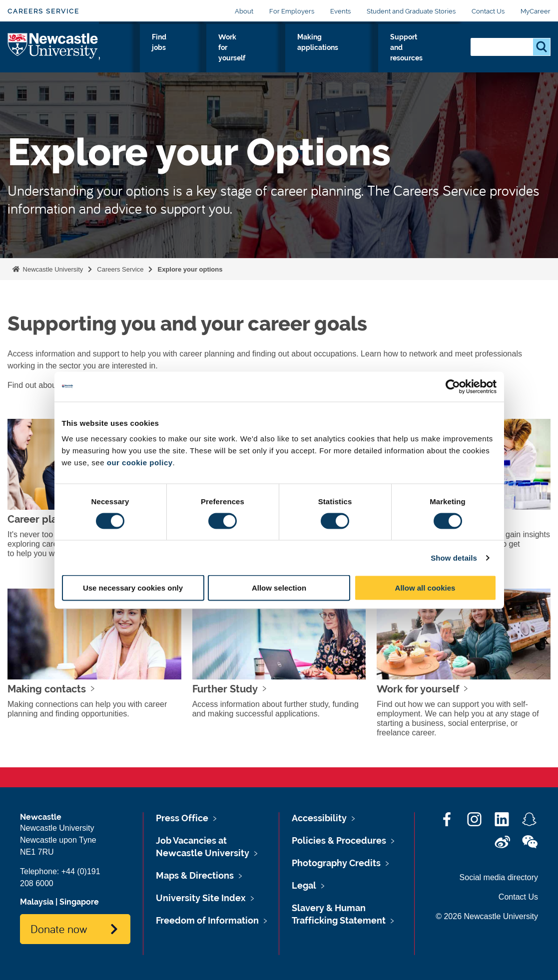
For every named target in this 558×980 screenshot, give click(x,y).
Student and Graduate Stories (411, 11)
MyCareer (536, 11)
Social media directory (499, 877)
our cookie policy (140, 463)
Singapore (79, 902)
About (244, 11)
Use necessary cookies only (133, 588)
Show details (454, 557)
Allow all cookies (425, 588)
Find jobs (258, 54)
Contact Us (488, 11)
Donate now (59, 929)
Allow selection (279, 588)
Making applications (362, 54)
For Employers (292, 11)
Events (340, 11)
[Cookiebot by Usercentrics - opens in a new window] (453, 386)
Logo (53, 58)
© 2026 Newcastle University (487, 916)
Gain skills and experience (202, 54)
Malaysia (37, 902)
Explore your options (131, 60)
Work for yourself (303, 54)
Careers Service (43, 11)
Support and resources (428, 54)
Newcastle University (52, 269)
